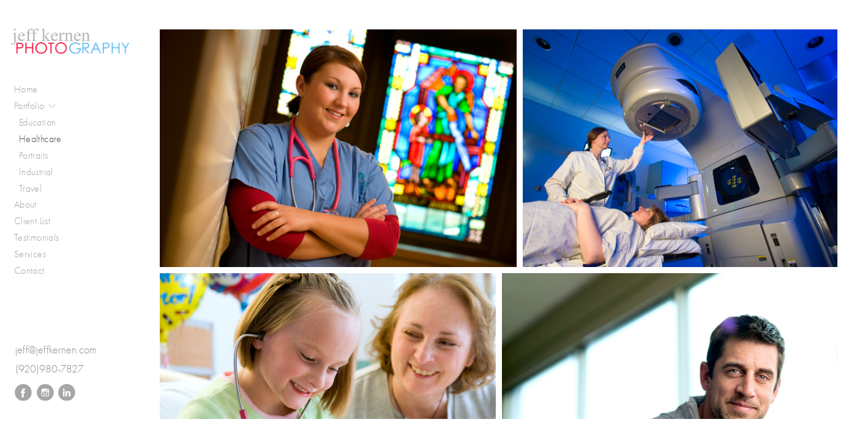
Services (30, 254)
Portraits (33, 155)
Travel (30, 188)
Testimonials (36, 237)
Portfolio (36, 106)
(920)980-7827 (50, 369)
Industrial (36, 172)
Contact (29, 270)
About (25, 204)
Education (37, 122)
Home (26, 89)
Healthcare (40, 139)
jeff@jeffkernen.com (56, 350)
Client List (32, 221)
